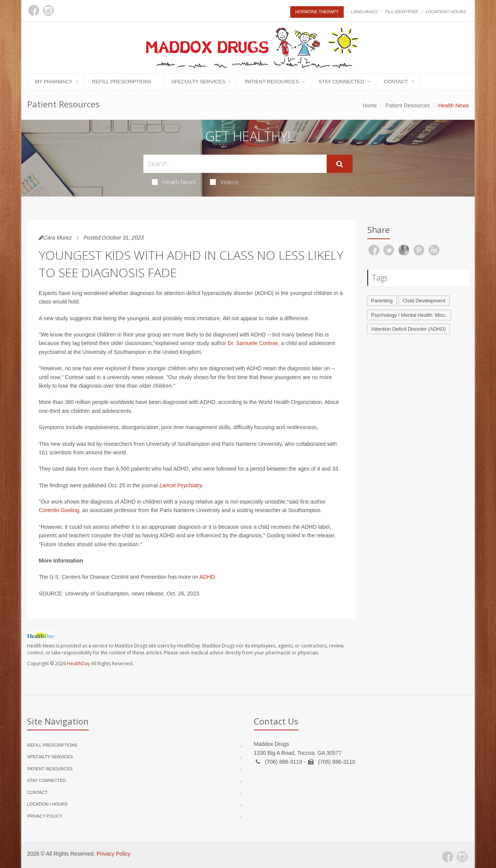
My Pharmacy (54, 82)
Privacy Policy (45, 816)
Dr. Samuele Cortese (253, 343)
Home (370, 105)
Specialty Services (198, 82)
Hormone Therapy (317, 12)
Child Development (424, 301)
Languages (364, 12)
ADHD (207, 577)
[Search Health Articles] (235, 164)
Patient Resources (272, 82)
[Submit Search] (340, 164)
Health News (174, 182)
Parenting (382, 301)
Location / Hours (446, 12)
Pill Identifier (401, 12)
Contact (396, 82)
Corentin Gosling (59, 510)
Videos (224, 182)
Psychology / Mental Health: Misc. (409, 315)
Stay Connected (341, 82)
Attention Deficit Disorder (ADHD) (409, 329)
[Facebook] (34, 10)
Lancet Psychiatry (180, 485)
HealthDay (78, 664)
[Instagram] (48, 10)
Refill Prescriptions (122, 82)
